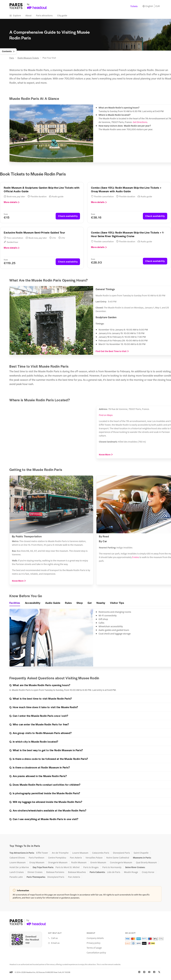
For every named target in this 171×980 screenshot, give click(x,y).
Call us (54, 938)
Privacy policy (94, 943)
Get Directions (140, 122)
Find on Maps (106, 415)
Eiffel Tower (42, 853)
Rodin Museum (79, 862)
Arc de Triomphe (60, 853)
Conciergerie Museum (121, 862)
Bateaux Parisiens (55, 872)
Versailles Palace (94, 858)
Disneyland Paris (121, 853)
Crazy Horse (148, 872)
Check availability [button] (68, 216)
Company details (95, 938)
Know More (106, 454)
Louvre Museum (80, 853)
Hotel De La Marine (19, 867)
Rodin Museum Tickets (28, 58)
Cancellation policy (96, 953)
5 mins (136, 557)
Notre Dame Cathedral (118, 858)
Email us (55, 943)
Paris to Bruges (91, 867)
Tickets (134, 6)
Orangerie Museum (58, 862)
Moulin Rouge (131, 872)
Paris (12, 58)
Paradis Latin (16, 877)
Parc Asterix (76, 858)
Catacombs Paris (101, 853)
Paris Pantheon (37, 858)
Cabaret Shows (17, 858)
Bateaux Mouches (77, 872)
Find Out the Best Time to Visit (112, 351)
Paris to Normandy (112, 867)
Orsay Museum (37, 862)
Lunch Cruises (17, 872)
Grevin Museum (98, 862)
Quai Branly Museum (146, 862)
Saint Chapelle (141, 853)
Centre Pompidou (57, 858)
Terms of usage (94, 948)
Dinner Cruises (35, 872)
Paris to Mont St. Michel (68, 867)
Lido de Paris (114, 872)
